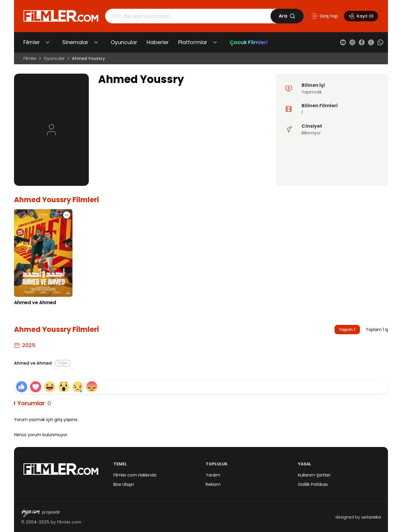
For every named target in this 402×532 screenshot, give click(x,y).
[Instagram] (352, 42)
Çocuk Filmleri (249, 42)
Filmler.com (69, 522)
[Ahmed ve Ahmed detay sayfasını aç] (43, 253)
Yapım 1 (347, 330)
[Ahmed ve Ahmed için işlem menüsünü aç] (67, 215)
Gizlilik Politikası (313, 484)
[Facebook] (362, 42)
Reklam (213, 484)
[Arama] (188, 16)
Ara (287, 16)
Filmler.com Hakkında (135, 475)
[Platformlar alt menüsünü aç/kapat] (215, 42)
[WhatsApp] (380, 42)
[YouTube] (343, 42)
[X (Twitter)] (371, 42)
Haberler (158, 42)
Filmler (32, 42)
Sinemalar (75, 42)
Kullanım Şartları (314, 475)
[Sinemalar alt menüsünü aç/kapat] (96, 42)
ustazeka (371, 517)
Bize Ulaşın (124, 484)
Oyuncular (124, 42)
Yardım (213, 475)
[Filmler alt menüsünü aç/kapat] (48, 42)
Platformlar (193, 42)
